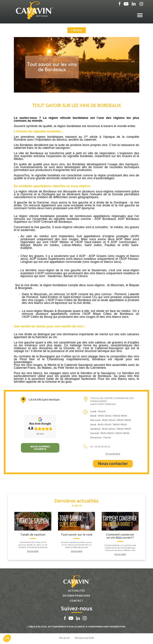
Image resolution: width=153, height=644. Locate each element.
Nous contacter (113, 464)
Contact (76, 601)
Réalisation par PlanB (84, 638)
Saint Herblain (42, 16)
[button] (7, 638)
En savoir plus (113, 454)
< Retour (77, 31)
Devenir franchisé (76, 596)
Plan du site (64, 638)
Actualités (76, 591)
